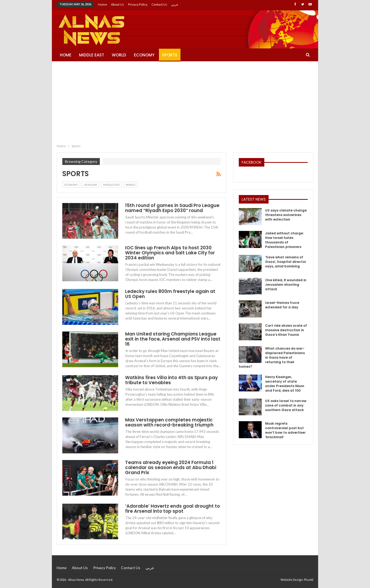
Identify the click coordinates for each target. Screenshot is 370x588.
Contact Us (159, 4)
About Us (118, 4)
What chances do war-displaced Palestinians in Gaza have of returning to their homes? (272, 357)
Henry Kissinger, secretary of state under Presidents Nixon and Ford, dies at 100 (285, 384)
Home (102, 4)
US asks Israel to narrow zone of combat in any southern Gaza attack (286, 405)
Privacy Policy (138, 4)
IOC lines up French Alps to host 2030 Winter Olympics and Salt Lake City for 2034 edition (170, 253)
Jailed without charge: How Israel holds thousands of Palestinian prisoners (284, 240)
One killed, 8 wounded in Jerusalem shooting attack (286, 285)
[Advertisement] (185, 101)
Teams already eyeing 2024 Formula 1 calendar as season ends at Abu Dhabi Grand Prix (171, 467)
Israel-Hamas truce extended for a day (282, 305)
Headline (91, 185)
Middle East (92, 55)
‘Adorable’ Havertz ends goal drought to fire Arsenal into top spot (172, 509)
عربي (175, 4)
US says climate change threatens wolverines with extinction (286, 215)
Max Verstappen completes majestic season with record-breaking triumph (169, 422)
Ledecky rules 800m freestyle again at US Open (170, 294)
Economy (144, 55)
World (119, 55)
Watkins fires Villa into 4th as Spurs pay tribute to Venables (171, 380)
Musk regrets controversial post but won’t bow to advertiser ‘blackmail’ (285, 430)
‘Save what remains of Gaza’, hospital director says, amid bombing (286, 262)
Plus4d (309, 580)
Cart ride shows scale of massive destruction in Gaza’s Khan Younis (286, 330)
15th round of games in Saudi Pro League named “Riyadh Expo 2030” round (172, 208)
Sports (170, 55)
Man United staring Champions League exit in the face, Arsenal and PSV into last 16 (173, 339)
